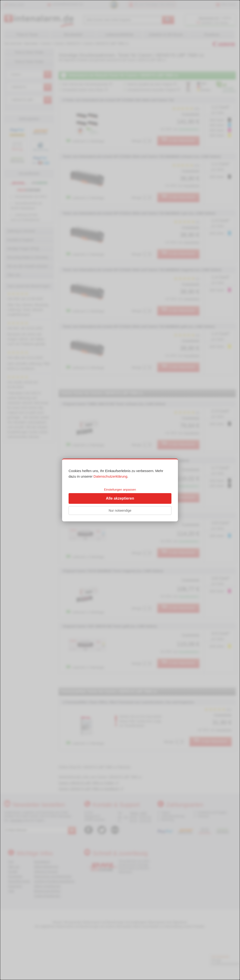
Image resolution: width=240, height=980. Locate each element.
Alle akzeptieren (120, 498)
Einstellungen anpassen (120, 490)
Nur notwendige (120, 510)
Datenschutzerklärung (111, 476)
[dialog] (120, 490)
